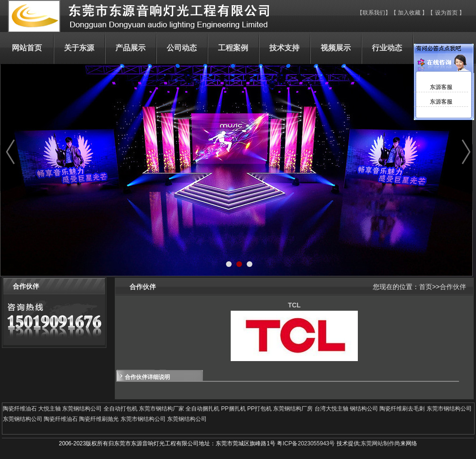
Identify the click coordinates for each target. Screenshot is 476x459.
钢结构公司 (364, 409)
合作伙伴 (453, 287)
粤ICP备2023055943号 (306, 443)
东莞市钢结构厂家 (161, 409)
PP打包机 (259, 409)
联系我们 (374, 13)
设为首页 (447, 13)
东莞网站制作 (378, 443)
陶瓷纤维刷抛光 (99, 419)
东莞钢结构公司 (82, 409)
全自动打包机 (121, 409)
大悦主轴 (49, 409)
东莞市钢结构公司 (449, 409)
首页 (426, 287)
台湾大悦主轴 (331, 409)
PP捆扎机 (234, 409)
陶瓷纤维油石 (20, 409)
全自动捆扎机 (202, 409)
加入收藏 (409, 13)
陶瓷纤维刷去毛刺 (402, 409)
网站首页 (27, 48)
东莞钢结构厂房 (293, 409)
